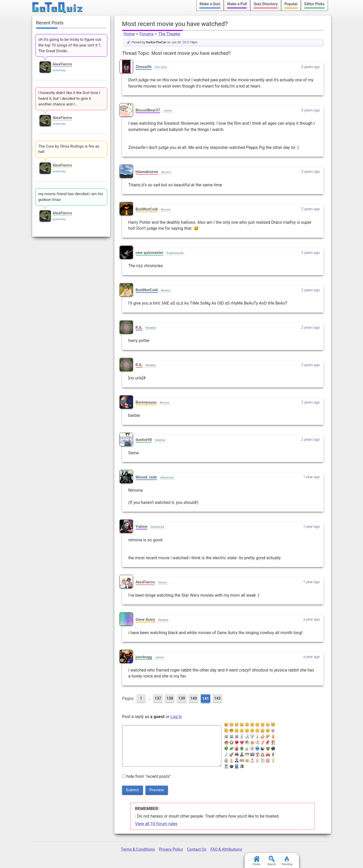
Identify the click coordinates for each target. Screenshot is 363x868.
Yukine (142, 527)
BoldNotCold (147, 209)
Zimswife (144, 67)
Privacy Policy (171, 849)
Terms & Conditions (138, 849)
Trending (287, 861)
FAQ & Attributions (226, 849)
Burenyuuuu (146, 402)
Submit (133, 790)
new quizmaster (150, 253)
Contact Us (197, 849)
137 (158, 698)
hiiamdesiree (147, 172)
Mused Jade (146, 477)
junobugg (144, 657)
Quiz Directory (266, 4)
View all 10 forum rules (156, 824)
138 (170, 698)
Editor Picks (314, 4)
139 (182, 698)
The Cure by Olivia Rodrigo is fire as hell (69, 149)
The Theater (170, 34)
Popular (291, 4)
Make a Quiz (210, 4)
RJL (139, 327)
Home (129, 34)
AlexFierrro (145, 582)
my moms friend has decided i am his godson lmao (71, 197)
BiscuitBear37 (148, 110)
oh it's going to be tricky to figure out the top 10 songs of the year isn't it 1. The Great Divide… (70, 45)
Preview (157, 790)
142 (217, 698)
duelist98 (144, 440)
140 (194, 698)
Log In (176, 717)
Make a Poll (237, 4)
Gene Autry (145, 620)
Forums (147, 34)
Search (272, 861)
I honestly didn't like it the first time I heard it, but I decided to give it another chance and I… (69, 98)
